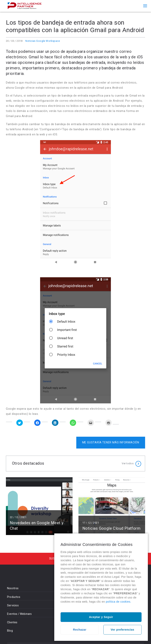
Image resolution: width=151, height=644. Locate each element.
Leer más (39, 506)
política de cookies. (118, 602)
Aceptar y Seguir (101, 617)
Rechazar (80, 630)
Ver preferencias (122, 630)
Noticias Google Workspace (43, 41)
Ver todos (128, 463)
